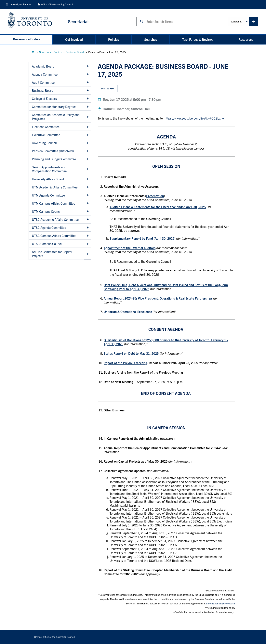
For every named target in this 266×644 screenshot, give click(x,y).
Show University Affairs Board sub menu (88, 179)
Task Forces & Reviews (198, 39)
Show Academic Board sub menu (88, 66)
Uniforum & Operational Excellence (128, 312)
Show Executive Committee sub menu (88, 135)
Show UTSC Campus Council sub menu (88, 244)
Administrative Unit (228, 17)
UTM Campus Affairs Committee (53, 203)
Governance (33, 52)
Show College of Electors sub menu (88, 99)
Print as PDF (108, 88)
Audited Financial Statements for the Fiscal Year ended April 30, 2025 (158, 207)
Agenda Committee (45, 74)
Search (136, 17)
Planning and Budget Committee (54, 159)
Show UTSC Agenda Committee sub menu (88, 228)
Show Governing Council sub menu (88, 143)
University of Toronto (20, 4)
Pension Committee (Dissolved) (53, 151)
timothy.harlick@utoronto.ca (220, 603)
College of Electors (44, 98)
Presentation (155, 196)
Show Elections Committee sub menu (88, 127)
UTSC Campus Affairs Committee (54, 236)
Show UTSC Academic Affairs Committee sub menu (88, 219)
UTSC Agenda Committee (49, 227)
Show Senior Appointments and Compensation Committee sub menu (88, 169)
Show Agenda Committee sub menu (88, 74)
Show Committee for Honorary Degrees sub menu (88, 107)
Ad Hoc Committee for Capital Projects (52, 254)
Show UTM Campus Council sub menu (88, 211)
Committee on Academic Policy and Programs (56, 117)
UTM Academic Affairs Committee (55, 187)
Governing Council (44, 143)
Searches (151, 39)
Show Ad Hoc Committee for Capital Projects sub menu (88, 254)
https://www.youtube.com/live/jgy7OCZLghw (194, 118)
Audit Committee (43, 82)
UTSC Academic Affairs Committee (55, 219)
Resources (246, 39)
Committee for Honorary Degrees (54, 107)
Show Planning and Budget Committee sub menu (88, 159)
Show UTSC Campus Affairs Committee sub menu (88, 236)
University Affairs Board (48, 179)
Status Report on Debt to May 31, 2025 (131, 353)
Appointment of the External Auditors (130, 248)
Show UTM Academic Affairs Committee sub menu (88, 187)
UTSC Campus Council (47, 244)
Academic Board (43, 66)
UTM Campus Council (47, 211)
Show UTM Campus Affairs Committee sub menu (88, 203)
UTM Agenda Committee (48, 195)
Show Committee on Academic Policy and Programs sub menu (88, 117)
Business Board (75, 52)
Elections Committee (46, 127)
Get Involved (74, 39)
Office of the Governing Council (57, 4)
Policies (113, 39)
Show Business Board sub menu (88, 90)
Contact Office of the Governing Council (54, 637)
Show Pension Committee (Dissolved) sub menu (88, 151)
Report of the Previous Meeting (125, 363)
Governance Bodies (26, 39)
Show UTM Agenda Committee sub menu (88, 195)
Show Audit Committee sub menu (88, 82)
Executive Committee (46, 135)
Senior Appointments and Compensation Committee (49, 169)
